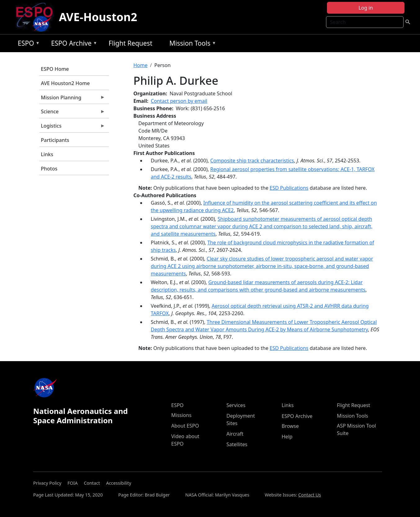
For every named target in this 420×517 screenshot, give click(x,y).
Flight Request (130, 43)
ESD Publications (289, 188)
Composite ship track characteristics (252, 161)
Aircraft (235, 434)
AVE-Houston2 (98, 17)
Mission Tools (191, 44)
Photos (49, 169)
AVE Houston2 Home (65, 83)
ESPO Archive (73, 44)
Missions (181, 415)
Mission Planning (72, 99)
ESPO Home (55, 69)
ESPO (27, 44)
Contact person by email (179, 101)
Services (236, 405)
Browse (290, 426)
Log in (366, 8)
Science (72, 113)
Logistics (72, 127)
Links (47, 154)
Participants (55, 140)
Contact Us (310, 495)
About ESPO (185, 426)
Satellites (237, 444)
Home (141, 65)
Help (287, 437)
